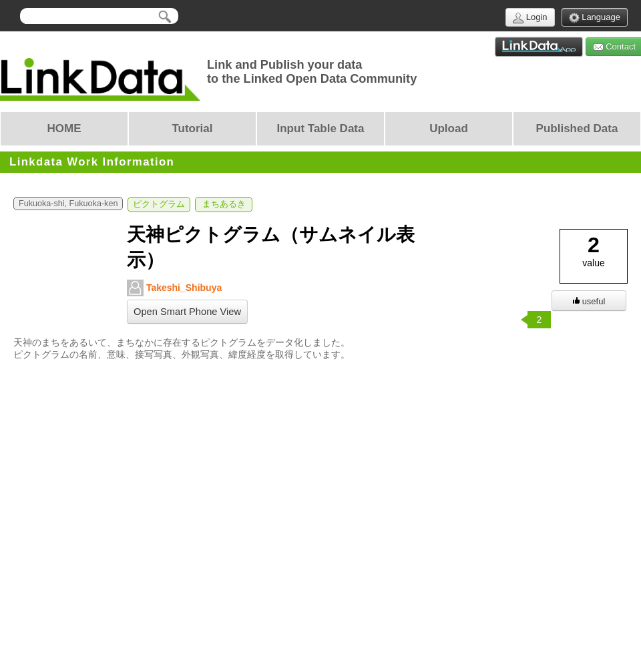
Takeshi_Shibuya (174, 288)
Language (595, 18)
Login (530, 18)
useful (589, 301)
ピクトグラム (159, 204)
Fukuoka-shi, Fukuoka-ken (68, 204)
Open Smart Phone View (187, 312)
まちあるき (224, 204)
